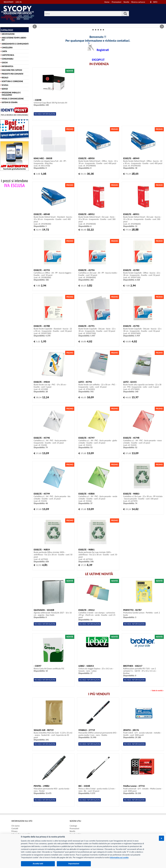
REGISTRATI (9, 2)
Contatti (15, 828)
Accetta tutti (38, 864)
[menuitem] (139, 2)
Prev (35, 27)
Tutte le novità (157, 691)
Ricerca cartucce (138, 2)
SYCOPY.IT (98, 60)
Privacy (14, 831)
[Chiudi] (161, 838)
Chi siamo (16, 826)
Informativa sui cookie (119, 858)
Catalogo (73, 826)
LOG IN (19, 2)
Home (107, 2)
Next (162, 27)
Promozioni (117, 2)
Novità (126, 2)
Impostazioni (74, 864)
